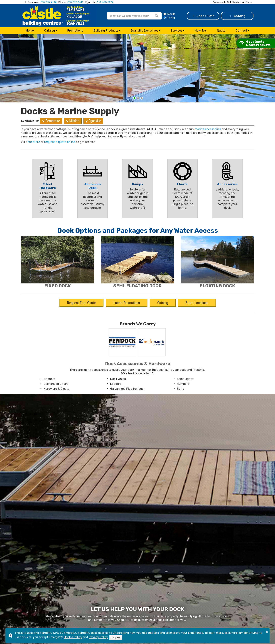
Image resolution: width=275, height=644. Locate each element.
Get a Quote (203, 16)
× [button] (267, 632)
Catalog (237, 16)
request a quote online (60, 142)
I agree (116, 637)
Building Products (106, 31)
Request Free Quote (81, 303)
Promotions (75, 31)
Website (169, 14)
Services (176, 31)
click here (231, 633)
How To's (201, 31)
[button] (134, 98)
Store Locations (197, 303)
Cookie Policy (73, 637)
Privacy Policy (98, 637)
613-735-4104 (48, 2)
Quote (221, 31)
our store (34, 142)
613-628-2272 (105, 2)
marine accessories (208, 129)
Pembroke (51, 121)
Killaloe (73, 121)
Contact (241, 31)
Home (30, 31)
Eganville (93, 121)
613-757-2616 (75, 2)
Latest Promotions (127, 303)
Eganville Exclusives (144, 31)
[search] (130, 16)
